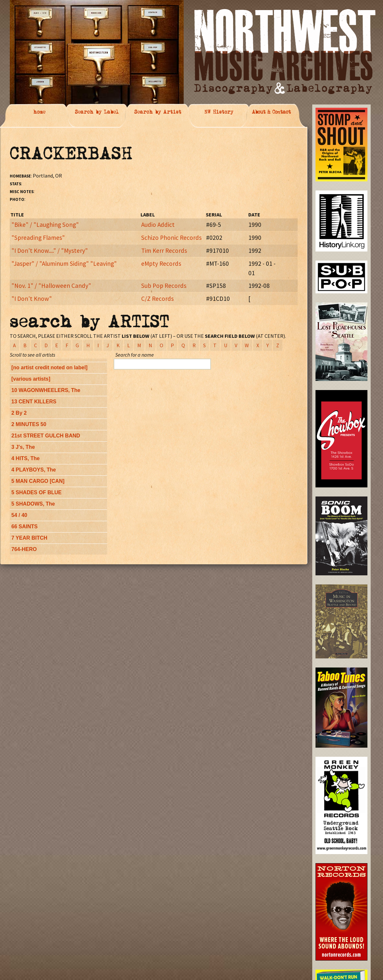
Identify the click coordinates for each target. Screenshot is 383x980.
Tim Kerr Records (164, 251)
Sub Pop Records (164, 286)
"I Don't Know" (32, 299)
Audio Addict (158, 225)
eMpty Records (161, 263)
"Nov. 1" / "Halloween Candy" (51, 286)
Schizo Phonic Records (171, 238)
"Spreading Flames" (38, 238)
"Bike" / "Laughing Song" (45, 225)
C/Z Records (157, 299)
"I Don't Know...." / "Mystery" (50, 251)
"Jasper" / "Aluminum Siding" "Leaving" (64, 263)
